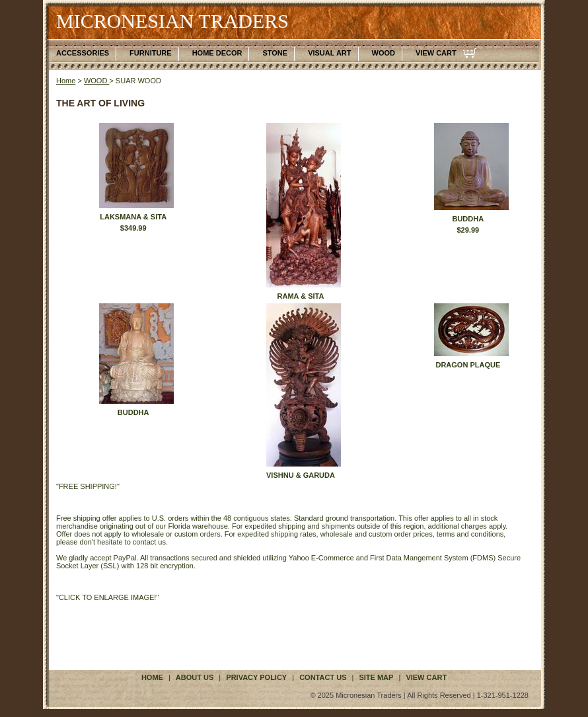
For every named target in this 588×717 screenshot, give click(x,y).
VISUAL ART (329, 53)
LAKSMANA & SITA (133, 217)
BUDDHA (468, 219)
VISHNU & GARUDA (301, 475)
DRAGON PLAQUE (468, 365)
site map (376, 677)
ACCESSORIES (83, 53)
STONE (275, 53)
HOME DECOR (217, 53)
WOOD (384, 53)
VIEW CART (436, 53)
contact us (323, 677)
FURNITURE (151, 53)
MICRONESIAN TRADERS (172, 21)
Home (66, 81)
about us (195, 677)
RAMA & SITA (301, 296)
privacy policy (256, 677)
